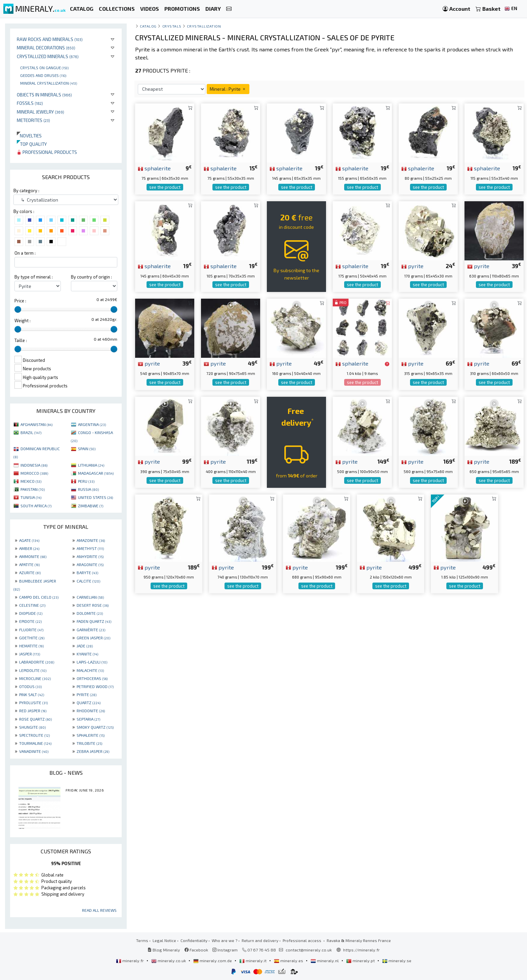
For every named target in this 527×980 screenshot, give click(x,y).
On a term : (25, 253)
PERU (86, 481)
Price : (20, 301)
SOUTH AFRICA (36, 506)
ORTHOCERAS (92, 678)
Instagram (225, 950)
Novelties (29, 136)
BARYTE (87, 572)
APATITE (29, 564)
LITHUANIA (91, 465)
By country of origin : (91, 277)
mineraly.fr (130, 961)
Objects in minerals (44, 95)
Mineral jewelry (40, 112)
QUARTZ (89, 702)
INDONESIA (34, 465)
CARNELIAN (90, 597)
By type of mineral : (34, 277)
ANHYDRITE (90, 556)
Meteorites (33, 120)
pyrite (412, 266)
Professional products (47, 152)
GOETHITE (32, 638)
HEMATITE (31, 646)
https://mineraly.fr (361, 950)
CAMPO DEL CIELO (39, 597)
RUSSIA (88, 489)
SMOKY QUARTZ (95, 727)
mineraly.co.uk (169, 961)
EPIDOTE (30, 621)
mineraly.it (253, 961)
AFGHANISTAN (36, 424)
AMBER (29, 548)
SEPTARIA (88, 719)
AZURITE (30, 572)
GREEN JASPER (93, 638)
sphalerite (154, 168)
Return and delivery (260, 940)
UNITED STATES (95, 497)
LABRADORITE (37, 662)
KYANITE (87, 654)
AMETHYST (90, 548)
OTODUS (30, 686)
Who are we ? (225, 940)
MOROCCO (34, 473)
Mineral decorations (46, 48)
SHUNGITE (32, 727)
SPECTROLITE (34, 735)
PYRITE (87, 694)
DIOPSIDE (31, 613)
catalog (148, 26)
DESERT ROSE (93, 605)
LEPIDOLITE (33, 670)
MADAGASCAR (96, 473)
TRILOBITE (89, 743)
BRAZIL (31, 432)
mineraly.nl (325, 961)
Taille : (21, 340)
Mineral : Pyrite (228, 89)
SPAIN (87, 449)
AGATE (29, 540)
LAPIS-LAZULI (92, 662)
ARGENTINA (92, 424)
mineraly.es (289, 961)
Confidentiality (194, 940)
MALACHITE (90, 670)
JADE (85, 646)
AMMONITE (33, 556)
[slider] (18, 309)
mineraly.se (397, 961)
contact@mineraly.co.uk (309, 950)
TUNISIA (31, 497)
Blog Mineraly (164, 950)
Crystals (172, 26)
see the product (165, 187)
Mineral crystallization (49, 83)
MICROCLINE (35, 678)
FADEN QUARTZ (94, 621)
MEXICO (31, 481)
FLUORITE (31, 630)
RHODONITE (91, 711)
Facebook (196, 950)
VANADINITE (34, 751)
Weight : (23, 321)
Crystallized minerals (48, 56)
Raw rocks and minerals (50, 39)
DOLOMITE (90, 613)
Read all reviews (99, 910)
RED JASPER (33, 711)
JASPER (30, 654)
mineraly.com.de (213, 961)
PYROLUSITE (33, 702)
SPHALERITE (91, 735)
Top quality (32, 144)
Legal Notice (164, 940)
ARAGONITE (90, 564)
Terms (142, 940)
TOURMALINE (35, 743)
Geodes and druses (43, 75)
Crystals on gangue (44, 68)
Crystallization (204, 26)
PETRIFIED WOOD (95, 686)
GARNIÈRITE (91, 630)
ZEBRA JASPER (93, 751)
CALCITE (88, 581)
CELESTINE (32, 605)
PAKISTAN (33, 489)
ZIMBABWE (91, 506)
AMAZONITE (91, 540)
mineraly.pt (361, 961)
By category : (26, 190)
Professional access (302, 940)
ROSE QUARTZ (35, 719)
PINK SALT (32, 694)
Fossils (30, 103)
